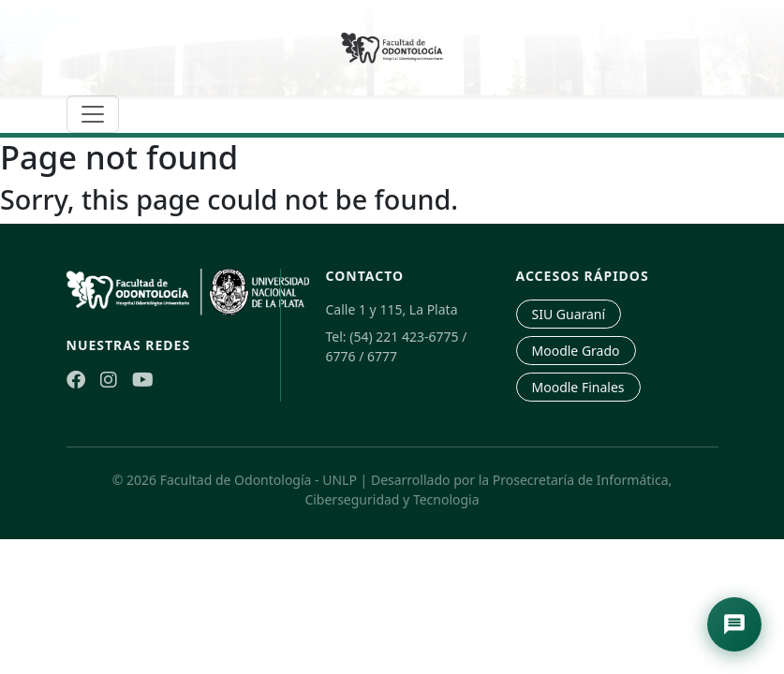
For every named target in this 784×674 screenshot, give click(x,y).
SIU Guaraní (569, 314)
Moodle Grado (576, 351)
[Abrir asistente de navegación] (734, 624)
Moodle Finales (578, 387)
